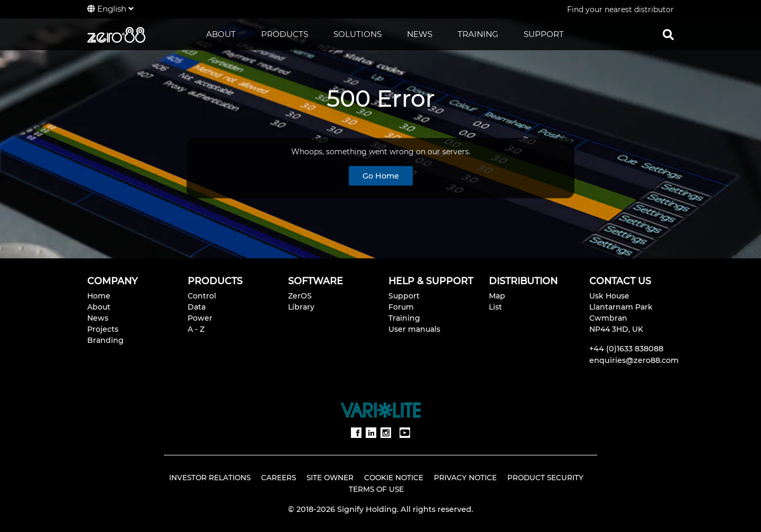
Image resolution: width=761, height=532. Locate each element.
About (99, 307)
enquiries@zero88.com (634, 360)
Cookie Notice (394, 478)
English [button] (110, 9)
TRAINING (478, 34)
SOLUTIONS (358, 34)
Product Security (545, 478)
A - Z (196, 329)
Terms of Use (376, 489)
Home (99, 296)
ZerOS (300, 296)
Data (197, 307)
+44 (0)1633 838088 (626, 349)
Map (497, 296)
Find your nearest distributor (620, 10)
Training (404, 318)
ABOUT (221, 34)
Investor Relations (210, 478)
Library (301, 307)
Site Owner (330, 478)
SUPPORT (544, 34)
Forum (401, 307)
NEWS (420, 34)
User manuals (414, 329)
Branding (105, 340)
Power (200, 318)
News (98, 318)
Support (404, 296)
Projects (103, 329)
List (495, 307)
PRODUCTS (285, 34)
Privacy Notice (465, 478)
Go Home (381, 176)
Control (202, 296)
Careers (279, 478)
